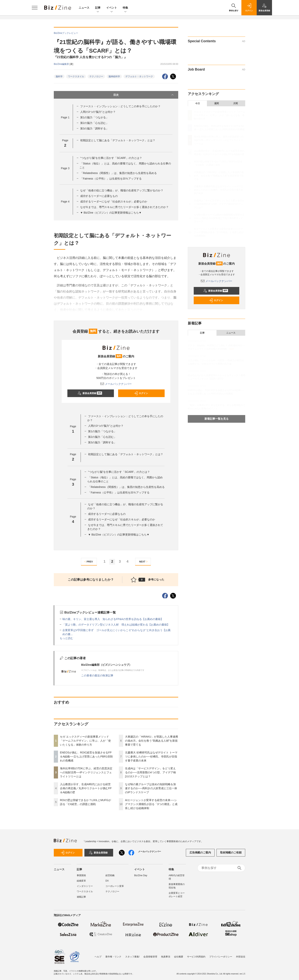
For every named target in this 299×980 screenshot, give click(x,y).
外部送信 (241, 955)
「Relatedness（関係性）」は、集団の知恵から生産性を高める (118, 173)
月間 (235, 103)
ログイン (141, 393)
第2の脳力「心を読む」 (94, 123)
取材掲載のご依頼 (231, 852)
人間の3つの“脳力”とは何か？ (98, 112)
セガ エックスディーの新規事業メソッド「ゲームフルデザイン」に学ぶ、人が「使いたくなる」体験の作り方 (85, 741)
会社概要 (179, 955)
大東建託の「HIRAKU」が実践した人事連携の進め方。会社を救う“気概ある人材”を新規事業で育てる (152, 741)
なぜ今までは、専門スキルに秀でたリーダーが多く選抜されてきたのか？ (124, 207)
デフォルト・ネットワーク (139, 76)
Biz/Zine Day (141, 875)
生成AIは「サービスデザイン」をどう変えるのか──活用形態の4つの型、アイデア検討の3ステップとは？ (150, 772)
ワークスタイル (76, 76)
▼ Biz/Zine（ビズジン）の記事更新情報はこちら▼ (111, 213)
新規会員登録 (90, 393)
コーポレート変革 (115, 886)
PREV (88, 562)
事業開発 (81, 875)
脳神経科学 (114, 76)
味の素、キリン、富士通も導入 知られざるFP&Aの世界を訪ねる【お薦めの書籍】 (113, 619)
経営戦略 (110, 875)
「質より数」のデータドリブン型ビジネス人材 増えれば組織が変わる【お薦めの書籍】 (116, 625)
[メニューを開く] (35, 8)
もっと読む (66, 638)
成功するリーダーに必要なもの (99, 196)
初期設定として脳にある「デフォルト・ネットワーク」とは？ (118, 140)
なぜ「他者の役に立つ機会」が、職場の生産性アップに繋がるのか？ (122, 190)
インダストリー (85, 886)
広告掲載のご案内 (200, 852)
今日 (198, 103)
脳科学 (59, 76)
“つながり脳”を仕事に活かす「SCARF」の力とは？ (111, 158)
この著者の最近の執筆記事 (97, 675)
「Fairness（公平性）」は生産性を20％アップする (111, 179)
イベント (112, 8)
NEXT (144, 562)
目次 (144, 95)
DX (107, 881)
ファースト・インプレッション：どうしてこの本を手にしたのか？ (120, 106)
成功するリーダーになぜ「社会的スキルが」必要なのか (114, 202)
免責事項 (166, 955)
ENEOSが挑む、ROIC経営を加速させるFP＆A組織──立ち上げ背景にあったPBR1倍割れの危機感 (86, 757)
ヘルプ (98, 955)
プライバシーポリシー (221, 955)
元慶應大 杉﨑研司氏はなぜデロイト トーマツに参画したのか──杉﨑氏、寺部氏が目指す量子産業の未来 (151, 757)
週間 (216, 103)
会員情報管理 (150, 955)
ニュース (84, 8)
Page (65, 117)
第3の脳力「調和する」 (94, 128)
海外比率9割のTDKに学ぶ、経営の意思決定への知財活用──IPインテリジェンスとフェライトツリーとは (86, 772)
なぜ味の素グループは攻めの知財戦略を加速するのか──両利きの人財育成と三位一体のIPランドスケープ (151, 788)
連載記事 (81, 897)
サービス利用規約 (196, 955)
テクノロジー (96, 76)
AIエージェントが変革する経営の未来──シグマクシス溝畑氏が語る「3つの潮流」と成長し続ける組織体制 (151, 804)
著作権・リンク (113, 955)
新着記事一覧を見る (216, 419)
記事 (98, 8)
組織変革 (81, 881)
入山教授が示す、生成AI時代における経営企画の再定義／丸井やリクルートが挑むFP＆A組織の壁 (86, 788)
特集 (125, 8)
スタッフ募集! (132, 955)
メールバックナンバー (116, 384)
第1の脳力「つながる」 (94, 117)
